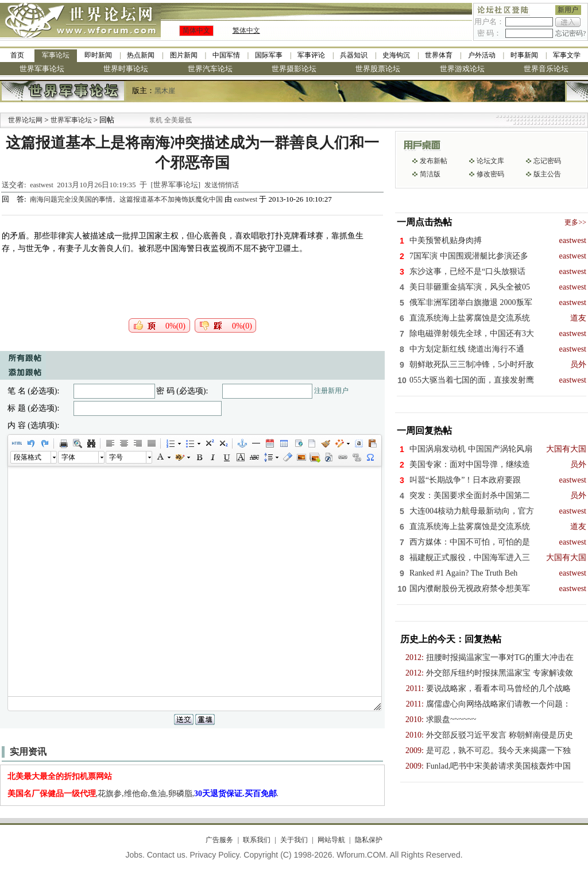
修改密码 (490, 174)
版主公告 (547, 174)
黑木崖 (165, 91)
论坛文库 (490, 161)
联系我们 (257, 840)
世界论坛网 (25, 120)
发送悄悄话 (222, 185)
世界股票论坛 (378, 69)
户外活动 (482, 55)
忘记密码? (570, 33)
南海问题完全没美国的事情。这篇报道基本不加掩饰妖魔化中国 (127, 199)
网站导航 (331, 840)
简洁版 (430, 174)
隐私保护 (369, 840)
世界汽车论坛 (210, 69)
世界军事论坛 (42, 69)
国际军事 (269, 55)
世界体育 (439, 55)
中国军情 (226, 55)
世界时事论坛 (126, 69)
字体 (68, 457)
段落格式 (28, 457)
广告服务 (219, 840)
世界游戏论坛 (462, 69)
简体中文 (196, 30)
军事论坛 (56, 55)
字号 (116, 457)
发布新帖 (434, 161)
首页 (17, 55)
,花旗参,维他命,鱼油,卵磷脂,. (143, 794)
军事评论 (311, 55)
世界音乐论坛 (546, 69)
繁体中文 (246, 30)
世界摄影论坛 (294, 69)
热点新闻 (141, 55)
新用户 (568, 10)
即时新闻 (98, 55)
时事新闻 (524, 55)
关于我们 (294, 840)
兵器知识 (354, 55)
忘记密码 (547, 161)
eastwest (42, 185)
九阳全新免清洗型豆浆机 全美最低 (175, 120)
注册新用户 (331, 391)
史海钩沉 (396, 55)
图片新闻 (184, 55)
